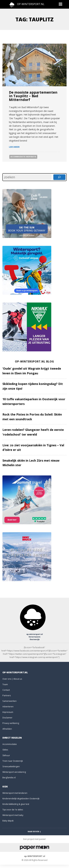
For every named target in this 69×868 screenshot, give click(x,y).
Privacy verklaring (11, 723)
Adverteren (8, 707)
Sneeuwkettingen (11, 766)
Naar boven (35, 832)
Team (5, 684)
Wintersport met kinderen (15, 793)
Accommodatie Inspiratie (23, 157)
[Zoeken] (59, 177)
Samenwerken (10, 701)
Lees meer (14, 147)
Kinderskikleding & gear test (16, 804)
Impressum (8, 712)
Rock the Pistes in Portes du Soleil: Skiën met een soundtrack (32, 417)
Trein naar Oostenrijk (13, 761)
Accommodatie (10, 744)
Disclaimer (7, 718)
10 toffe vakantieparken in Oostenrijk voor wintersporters (34, 401)
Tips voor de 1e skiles (13, 810)
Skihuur (6, 755)
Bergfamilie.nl (9, 778)
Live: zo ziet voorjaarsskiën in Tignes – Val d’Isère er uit (33, 448)
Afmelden (7, 729)
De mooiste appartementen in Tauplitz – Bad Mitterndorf (33, 96)
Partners (7, 695)
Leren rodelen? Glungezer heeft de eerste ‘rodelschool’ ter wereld (33, 432)
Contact (6, 690)
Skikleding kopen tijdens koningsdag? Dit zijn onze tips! (33, 386)
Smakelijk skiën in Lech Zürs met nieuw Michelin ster (31, 463)
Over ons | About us (12, 679)
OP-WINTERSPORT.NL (31, 4)
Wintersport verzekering (14, 772)
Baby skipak (8, 821)
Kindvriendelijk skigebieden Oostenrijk (21, 799)
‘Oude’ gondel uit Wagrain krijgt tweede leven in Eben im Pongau (32, 371)
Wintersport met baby (13, 815)
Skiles (5, 750)
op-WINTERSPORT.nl (35, 856)
